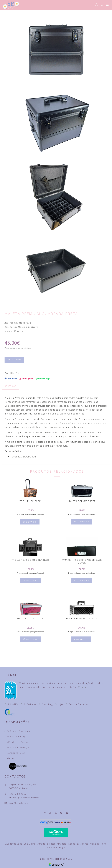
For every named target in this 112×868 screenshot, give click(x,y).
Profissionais (30, 704)
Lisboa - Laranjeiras (79, 844)
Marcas (9, 758)
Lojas (61, 704)
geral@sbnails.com (18, 803)
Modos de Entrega (15, 737)
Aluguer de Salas (14, 844)
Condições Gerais (15, 753)
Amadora (62, 844)
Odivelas (95, 844)
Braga (62, 847)
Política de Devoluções (18, 747)
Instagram (26, 379)
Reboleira (52, 847)
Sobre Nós (13, 704)
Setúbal (51, 844)
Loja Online (30, 844)
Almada (42, 844)
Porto (104, 844)
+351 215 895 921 (18, 794)
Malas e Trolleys (28, 327)
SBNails (18, 331)
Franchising (47, 704)
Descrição (11, 386)
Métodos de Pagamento (18, 742)
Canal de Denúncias (79, 704)
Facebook (11, 379)
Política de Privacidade (18, 731)
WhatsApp (43, 379)
